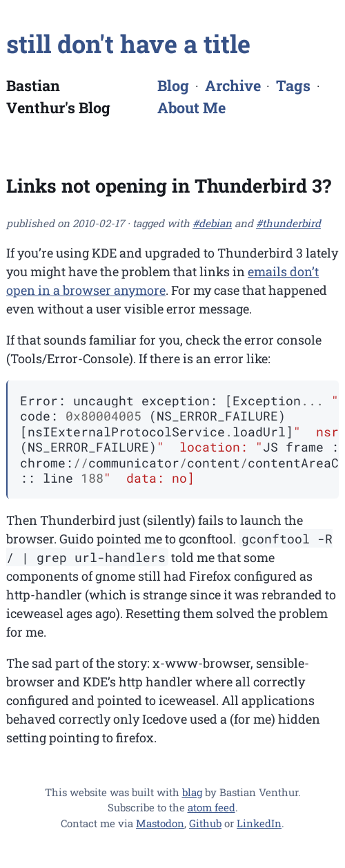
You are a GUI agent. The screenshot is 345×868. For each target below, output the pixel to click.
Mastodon (160, 823)
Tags (293, 85)
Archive (233, 85)
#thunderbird (288, 223)
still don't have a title (128, 44)
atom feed (211, 807)
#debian (212, 223)
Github (205, 823)
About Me (191, 107)
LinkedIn (259, 823)
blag (192, 792)
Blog (173, 85)
